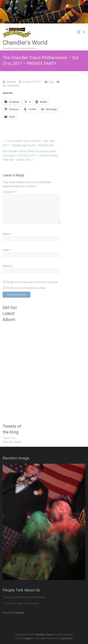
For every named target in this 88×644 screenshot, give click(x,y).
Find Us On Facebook (13, 613)
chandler (11, 82)
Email (7, 250)
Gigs (51, 82)
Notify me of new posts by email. (26, 288)
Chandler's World (25, 43)
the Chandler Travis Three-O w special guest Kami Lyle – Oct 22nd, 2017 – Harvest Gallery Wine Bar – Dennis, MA (31, 156)
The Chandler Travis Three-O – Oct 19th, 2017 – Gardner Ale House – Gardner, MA (29, 143)
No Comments (11, 86)
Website (8, 266)
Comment (10, 192)
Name (7, 234)
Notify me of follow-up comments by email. (32, 282)
